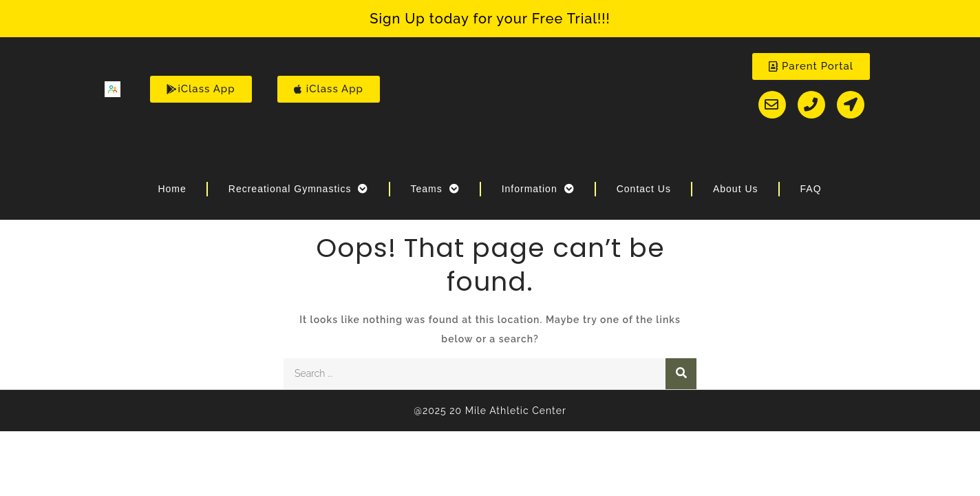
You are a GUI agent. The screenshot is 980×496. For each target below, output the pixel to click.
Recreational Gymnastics (299, 189)
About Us (736, 189)
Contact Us (644, 189)
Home (172, 189)
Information (538, 189)
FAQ (811, 189)
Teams (435, 189)
